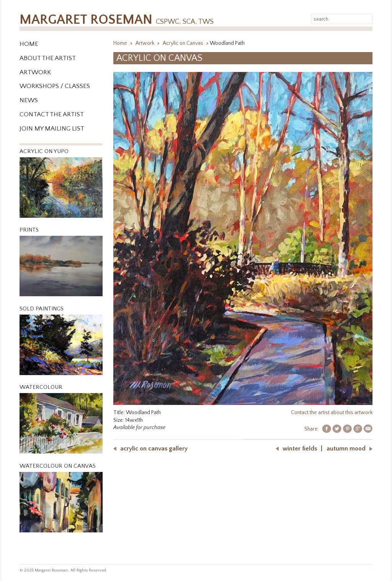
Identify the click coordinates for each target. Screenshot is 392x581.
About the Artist (48, 58)
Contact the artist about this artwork (332, 413)
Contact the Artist (52, 114)
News (29, 100)
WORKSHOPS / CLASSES (55, 86)
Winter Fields (300, 449)
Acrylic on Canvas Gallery (154, 449)
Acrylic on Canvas (184, 43)
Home (29, 44)
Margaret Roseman (117, 20)
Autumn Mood (346, 449)
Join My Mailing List (52, 129)
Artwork (35, 72)
